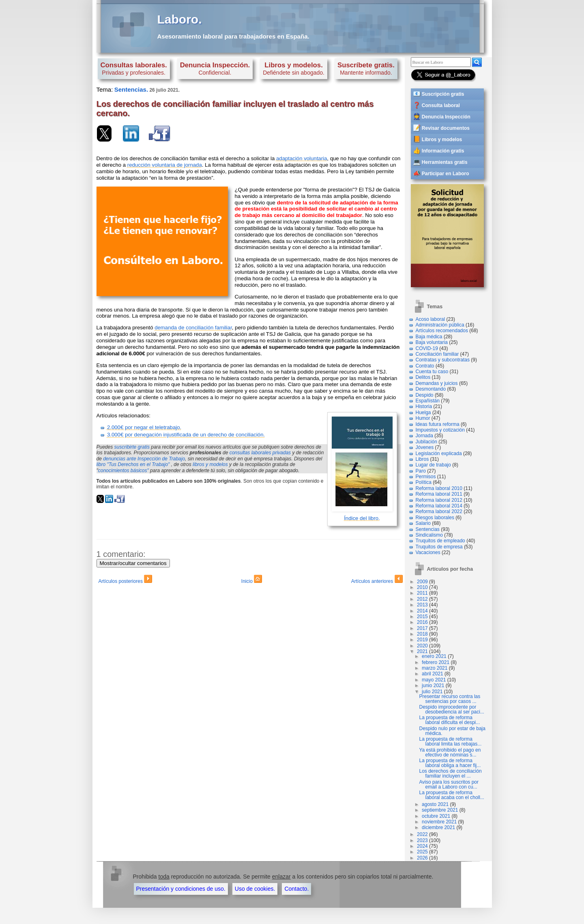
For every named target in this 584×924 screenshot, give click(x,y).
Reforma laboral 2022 (439, 511)
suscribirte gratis (132, 447)
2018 (422, 634)
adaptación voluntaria (302, 158)
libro (133, 464)
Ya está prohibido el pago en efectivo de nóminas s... (450, 752)
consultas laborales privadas (260, 453)
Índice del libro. (362, 518)
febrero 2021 (436, 662)
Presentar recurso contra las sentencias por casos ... (450, 699)
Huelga (423, 413)
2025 (422, 852)
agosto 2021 (435, 804)
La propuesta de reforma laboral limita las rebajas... (451, 741)
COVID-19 (427, 348)
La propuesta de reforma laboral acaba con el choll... (452, 795)
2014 (422, 611)
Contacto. (296, 889)
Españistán (428, 401)
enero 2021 (434, 656)
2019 (422, 640)
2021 (422, 651)
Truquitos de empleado (440, 541)
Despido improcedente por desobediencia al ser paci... (452, 709)
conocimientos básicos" (123, 471)
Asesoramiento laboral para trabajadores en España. (233, 36)
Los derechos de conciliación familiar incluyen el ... (451, 774)
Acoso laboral (430, 319)
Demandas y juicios (437, 383)
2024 (422, 846)
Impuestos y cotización (440, 430)
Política (424, 482)
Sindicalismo (429, 535)
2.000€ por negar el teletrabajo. (144, 427)
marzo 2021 (435, 668)
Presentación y (181, 889)
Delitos (423, 377)
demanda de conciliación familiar (193, 328)
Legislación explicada (439, 453)
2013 (422, 605)
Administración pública (440, 325)
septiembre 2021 (440, 810)
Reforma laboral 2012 (439, 500)
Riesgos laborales (435, 518)
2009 (422, 582)
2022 (422, 834)
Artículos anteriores (377, 580)
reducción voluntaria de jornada (165, 165)
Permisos (426, 477)
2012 (422, 599)
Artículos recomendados (442, 331)
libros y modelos (210, 464)
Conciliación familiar (437, 354)
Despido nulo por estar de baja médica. (452, 731)
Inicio (252, 580)
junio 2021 (433, 685)
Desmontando (431, 389)
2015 (422, 617)
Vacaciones (428, 552)
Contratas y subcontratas (443, 360)
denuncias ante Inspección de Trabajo (144, 459)
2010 (422, 587)
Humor (423, 418)
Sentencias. (131, 89)
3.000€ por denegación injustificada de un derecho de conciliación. (186, 435)
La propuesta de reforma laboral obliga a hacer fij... (450, 763)
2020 (422, 646)
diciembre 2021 (438, 827)
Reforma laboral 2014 (439, 506)
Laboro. (180, 19)
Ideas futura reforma (438, 424)
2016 (422, 622)
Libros (422, 459)
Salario (423, 523)
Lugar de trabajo (433, 465)
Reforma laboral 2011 (439, 494)
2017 (422, 628)
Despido (425, 395)
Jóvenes (425, 447)
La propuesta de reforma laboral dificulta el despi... (450, 720)
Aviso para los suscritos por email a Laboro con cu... (449, 784)
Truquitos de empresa (439, 547)
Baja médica (429, 337)
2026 (422, 858)
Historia (424, 406)
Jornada (424, 436)
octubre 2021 (436, 816)
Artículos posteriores (126, 580)
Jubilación (426, 442)
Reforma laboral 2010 (439, 488)
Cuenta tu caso (432, 372)
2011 (422, 593)
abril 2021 (433, 674)
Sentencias (428, 529)
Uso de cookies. (255, 889)
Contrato (425, 366)
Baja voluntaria (432, 342)
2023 (422, 840)
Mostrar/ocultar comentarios (133, 563)
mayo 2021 (434, 680)
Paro (421, 471)
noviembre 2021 (439, 822)
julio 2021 (432, 692)
